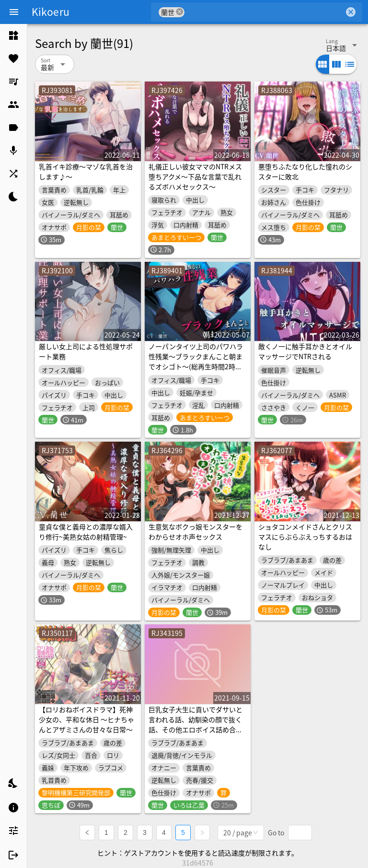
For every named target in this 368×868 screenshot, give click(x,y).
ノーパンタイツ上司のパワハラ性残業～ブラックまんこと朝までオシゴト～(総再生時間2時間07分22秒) (196, 361)
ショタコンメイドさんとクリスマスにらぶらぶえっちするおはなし (305, 537)
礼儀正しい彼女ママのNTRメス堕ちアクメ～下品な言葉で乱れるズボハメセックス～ (195, 176)
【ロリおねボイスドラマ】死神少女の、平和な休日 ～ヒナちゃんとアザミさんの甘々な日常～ (86, 719)
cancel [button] (180, 12)
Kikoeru (51, 12)
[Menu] (14, 12)
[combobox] (264, 12)
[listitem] (13, 35)
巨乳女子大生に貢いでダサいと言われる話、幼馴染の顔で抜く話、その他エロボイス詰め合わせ (195, 724)
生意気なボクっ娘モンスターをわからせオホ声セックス (195, 532)
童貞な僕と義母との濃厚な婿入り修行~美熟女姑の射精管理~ (86, 532)
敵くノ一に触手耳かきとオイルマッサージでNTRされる (305, 351)
